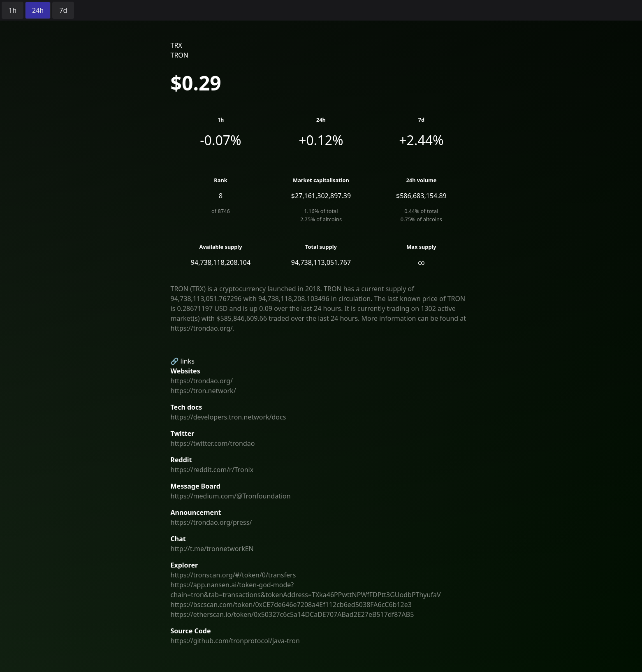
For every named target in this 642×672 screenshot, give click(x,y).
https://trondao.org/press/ (211, 522)
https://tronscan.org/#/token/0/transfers (233, 575)
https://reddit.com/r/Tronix (212, 470)
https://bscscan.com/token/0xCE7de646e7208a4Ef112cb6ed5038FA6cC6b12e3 (291, 605)
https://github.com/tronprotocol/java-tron (235, 641)
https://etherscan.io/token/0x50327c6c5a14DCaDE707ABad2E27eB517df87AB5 (292, 614)
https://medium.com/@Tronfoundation (231, 496)
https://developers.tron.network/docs (228, 417)
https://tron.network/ (203, 391)
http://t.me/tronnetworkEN (212, 549)
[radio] (13, 10)
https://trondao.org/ (202, 381)
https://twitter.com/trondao (213, 443)
